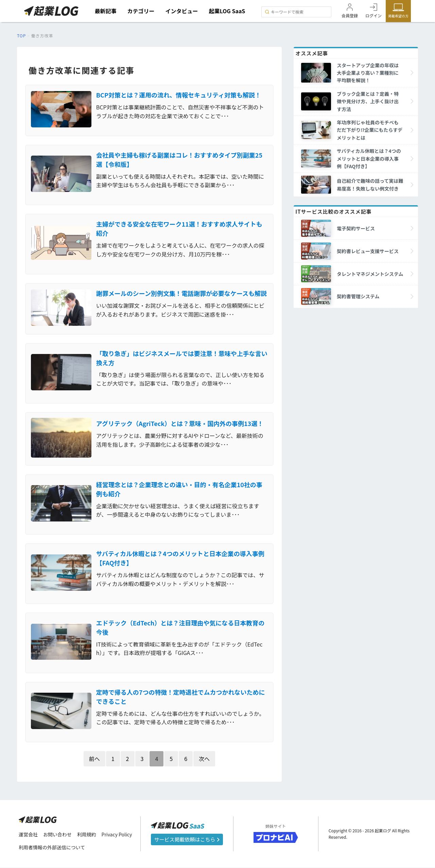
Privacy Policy (117, 835)
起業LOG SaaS (227, 11)
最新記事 (106, 11)
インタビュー (182, 11)
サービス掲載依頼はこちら (187, 840)
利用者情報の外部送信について (52, 848)
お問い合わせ (57, 835)
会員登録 (350, 15)
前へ (94, 759)
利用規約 (87, 835)
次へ (204, 759)
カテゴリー (141, 11)
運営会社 (28, 835)
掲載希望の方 (398, 16)
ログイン (373, 15)
